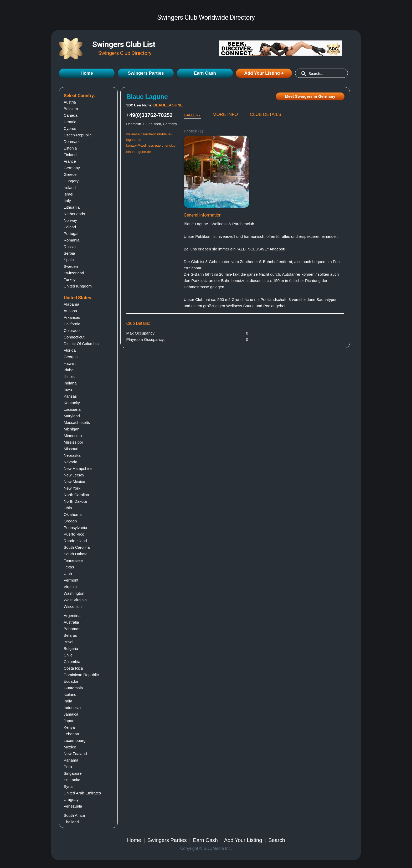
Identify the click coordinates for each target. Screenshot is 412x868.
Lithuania (72, 207)
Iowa (68, 390)
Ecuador (71, 681)
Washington (74, 593)
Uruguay (71, 800)
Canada (71, 115)
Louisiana (72, 409)
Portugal (71, 233)
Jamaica (71, 714)
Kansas (70, 396)
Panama (71, 760)
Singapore (73, 773)
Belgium (71, 109)
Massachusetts (77, 422)
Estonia (70, 148)
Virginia (70, 587)
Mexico (70, 747)
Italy (67, 201)
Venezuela (73, 806)
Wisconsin (73, 606)
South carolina (77, 547)
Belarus (70, 635)
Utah (68, 574)
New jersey (74, 475)
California (72, 324)
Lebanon (71, 734)
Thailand (71, 822)
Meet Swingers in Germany (310, 96)
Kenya (69, 727)
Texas (69, 567)
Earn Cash (205, 73)
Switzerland (74, 273)
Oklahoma (73, 514)
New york (72, 488)
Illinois (69, 376)
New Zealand (75, 754)
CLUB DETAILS (266, 114)
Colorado (72, 330)
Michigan (71, 429)
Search (277, 840)
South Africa (74, 815)
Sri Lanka (72, 780)
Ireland (70, 188)
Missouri (71, 449)
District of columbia (81, 344)
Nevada (70, 462)
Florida (70, 350)
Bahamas (72, 629)
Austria (70, 102)
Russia (70, 247)
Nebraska (72, 455)
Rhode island (75, 541)
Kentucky (72, 403)
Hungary (71, 181)
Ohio (68, 508)
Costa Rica (73, 668)
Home (87, 73)
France (70, 161)
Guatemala (73, 688)
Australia (71, 622)
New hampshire (78, 468)
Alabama (71, 304)
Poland (70, 227)
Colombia (72, 662)
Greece (70, 174)
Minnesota (73, 436)
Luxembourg (74, 740)
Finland (70, 155)
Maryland (72, 416)
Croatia (70, 122)
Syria (68, 786)
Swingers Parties (146, 73)
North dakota (75, 501)
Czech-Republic (78, 135)
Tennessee (73, 560)
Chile (68, 655)
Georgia (71, 357)
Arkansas (72, 317)
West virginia (75, 600)
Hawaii (69, 363)
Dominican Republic (81, 675)
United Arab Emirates (82, 793)
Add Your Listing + (264, 73)
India (68, 701)
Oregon (70, 521)
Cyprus (70, 128)
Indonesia (72, 708)
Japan (69, 721)
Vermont (71, 580)
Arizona (70, 311)
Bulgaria (71, 648)
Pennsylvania (75, 528)
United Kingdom (78, 286)
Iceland (70, 694)
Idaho (69, 370)
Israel (68, 194)
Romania (71, 240)
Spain (69, 260)
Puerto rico (74, 534)
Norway (70, 220)
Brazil (69, 642)
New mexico (74, 482)
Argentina (72, 616)
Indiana (70, 383)
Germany (72, 168)
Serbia (69, 253)
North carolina (76, 495)
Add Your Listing (243, 840)
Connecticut (74, 337)
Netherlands (74, 214)
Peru (68, 767)
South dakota (76, 554)
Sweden (71, 266)
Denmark (72, 142)
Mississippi (73, 442)
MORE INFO (225, 114)
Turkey (69, 279)
